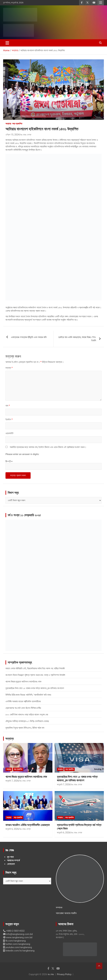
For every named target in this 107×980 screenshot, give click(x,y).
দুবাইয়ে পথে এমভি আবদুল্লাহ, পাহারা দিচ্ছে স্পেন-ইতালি (77, 339)
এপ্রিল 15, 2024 (12, 135)
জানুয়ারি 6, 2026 (12, 829)
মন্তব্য (9, 368)
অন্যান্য (8, 124)
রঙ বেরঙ (51, 974)
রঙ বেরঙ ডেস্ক (26, 135)
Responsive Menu (101, 3)
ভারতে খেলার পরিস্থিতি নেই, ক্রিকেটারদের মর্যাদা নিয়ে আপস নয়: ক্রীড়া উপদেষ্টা (35, 668)
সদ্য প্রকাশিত (17, 124)
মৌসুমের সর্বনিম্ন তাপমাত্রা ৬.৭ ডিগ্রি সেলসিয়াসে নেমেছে (27, 721)
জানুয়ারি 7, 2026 (12, 781)
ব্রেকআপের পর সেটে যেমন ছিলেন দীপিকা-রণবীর (23, 708)
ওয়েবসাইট (9, 433)
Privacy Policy (64, 974)
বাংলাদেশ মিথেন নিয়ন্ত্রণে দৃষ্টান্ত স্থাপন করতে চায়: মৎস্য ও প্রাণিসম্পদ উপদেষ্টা (35, 675)
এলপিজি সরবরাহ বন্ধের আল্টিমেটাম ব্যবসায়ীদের (23, 701)
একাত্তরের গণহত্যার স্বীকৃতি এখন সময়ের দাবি (29, 337)
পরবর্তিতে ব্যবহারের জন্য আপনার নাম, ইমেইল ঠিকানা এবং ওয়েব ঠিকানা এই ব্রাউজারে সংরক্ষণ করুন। (48, 447)
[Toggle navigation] (7, 43)
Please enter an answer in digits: (22, 454)
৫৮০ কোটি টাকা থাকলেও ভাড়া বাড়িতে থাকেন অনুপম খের (27, 715)
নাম (8, 406)
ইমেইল (9, 419)
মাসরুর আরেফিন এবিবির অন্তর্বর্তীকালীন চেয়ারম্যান (28, 825)
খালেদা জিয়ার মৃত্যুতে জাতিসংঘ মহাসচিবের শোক (23, 682)
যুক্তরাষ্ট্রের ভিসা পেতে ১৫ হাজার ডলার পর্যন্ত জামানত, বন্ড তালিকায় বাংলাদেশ (35, 688)
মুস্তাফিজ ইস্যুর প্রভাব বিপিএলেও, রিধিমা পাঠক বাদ (25, 728)
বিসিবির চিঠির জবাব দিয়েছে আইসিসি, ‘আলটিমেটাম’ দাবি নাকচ (28, 695)
